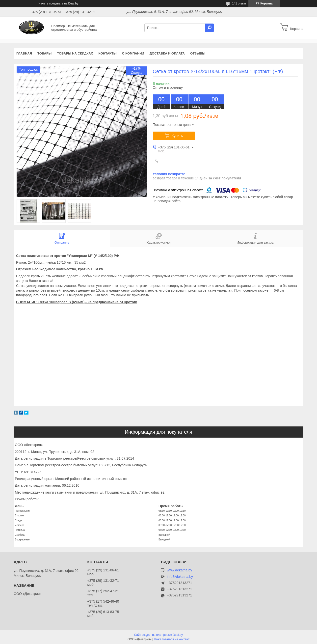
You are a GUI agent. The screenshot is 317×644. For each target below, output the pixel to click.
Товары (44, 53)
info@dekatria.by (180, 577)
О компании (133, 53)
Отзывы (198, 53)
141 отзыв (239, 3)
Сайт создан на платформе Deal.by (159, 635)
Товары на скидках (75, 53)
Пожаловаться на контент (172, 639)
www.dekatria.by (180, 570)
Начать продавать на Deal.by (58, 3)
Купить (177, 136)
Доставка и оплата (167, 53)
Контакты (108, 53)
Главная (24, 53)
